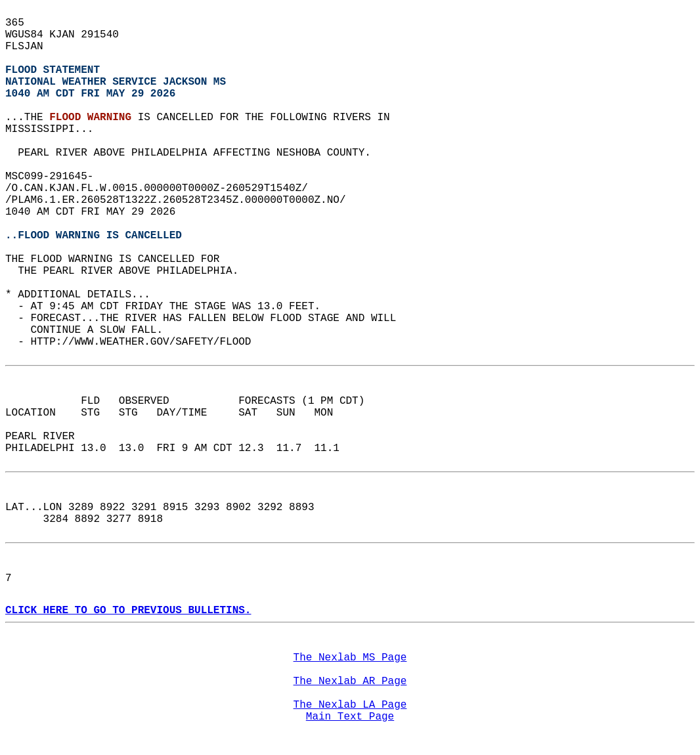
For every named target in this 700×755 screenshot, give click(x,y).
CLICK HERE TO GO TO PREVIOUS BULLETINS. (128, 611)
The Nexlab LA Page (350, 705)
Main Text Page (350, 717)
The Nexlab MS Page (350, 658)
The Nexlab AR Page (350, 681)
